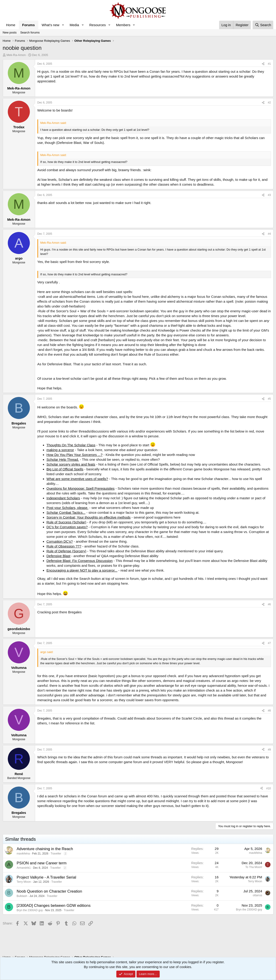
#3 (269, 195)
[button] (63, 25)
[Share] (263, 64)
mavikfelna (23, 854)
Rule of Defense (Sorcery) (66, 551)
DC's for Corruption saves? (67, 527)
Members (123, 25)
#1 (269, 64)
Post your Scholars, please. (68, 508)
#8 (269, 711)
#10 (268, 788)
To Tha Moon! (254, 867)
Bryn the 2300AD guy (30, 910)
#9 (269, 750)
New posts (10, 32)
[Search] (263, 25)
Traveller (56, 854)
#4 (269, 234)
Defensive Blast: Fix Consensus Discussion (80, 561)
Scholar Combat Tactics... (66, 512)
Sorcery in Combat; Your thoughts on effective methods (89, 517)
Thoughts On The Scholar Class (71, 445)
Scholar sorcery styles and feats (71, 464)
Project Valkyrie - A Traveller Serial (47, 877)
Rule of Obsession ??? (64, 546)
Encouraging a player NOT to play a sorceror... (82, 570)
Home (11, 25)
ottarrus (258, 895)
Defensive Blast (59, 556)
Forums (29, 25)
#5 (269, 399)
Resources (98, 25)
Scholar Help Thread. (63, 459)
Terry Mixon (24, 882)
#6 (269, 604)
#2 (269, 103)
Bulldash (22, 896)
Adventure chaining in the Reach (45, 849)
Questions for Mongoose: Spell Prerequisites (81, 488)
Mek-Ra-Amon (16, 55)
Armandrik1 (24, 868)
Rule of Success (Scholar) (66, 522)
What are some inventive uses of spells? (77, 479)
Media (74, 25)
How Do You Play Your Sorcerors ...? (75, 455)
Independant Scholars (63, 498)
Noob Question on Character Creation (49, 891)
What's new (51, 25)
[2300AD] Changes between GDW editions (54, 906)
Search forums (30, 32)
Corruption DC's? (60, 541)
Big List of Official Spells (65, 469)
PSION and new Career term (42, 863)
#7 (269, 643)
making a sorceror (60, 450)
